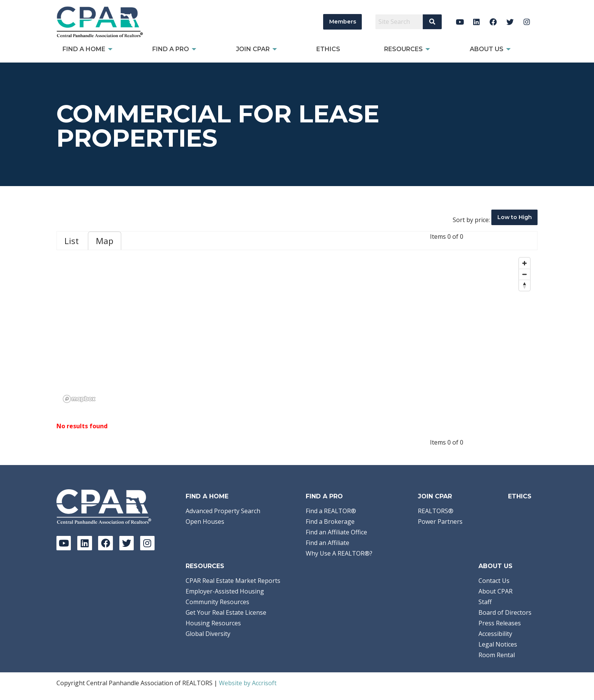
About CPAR (496, 591)
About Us (496, 566)
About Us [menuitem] (487, 49)
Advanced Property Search (223, 511)
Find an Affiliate (327, 543)
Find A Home (207, 496)
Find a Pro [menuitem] (171, 49)
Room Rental (497, 655)
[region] (297, 330)
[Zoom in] (524, 263)
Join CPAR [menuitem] (253, 49)
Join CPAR (435, 496)
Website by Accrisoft (248, 683)
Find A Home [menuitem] (84, 49)
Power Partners (440, 521)
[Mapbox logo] (79, 399)
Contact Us (494, 581)
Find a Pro (324, 496)
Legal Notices (498, 644)
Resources (205, 566)
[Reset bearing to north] (524, 285)
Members (343, 22)
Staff (485, 602)
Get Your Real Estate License (226, 612)
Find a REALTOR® (331, 511)
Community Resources (217, 602)
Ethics (520, 496)
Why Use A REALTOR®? (339, 553)
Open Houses (205, 521)
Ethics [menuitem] (328, 49)
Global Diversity (208, 634)
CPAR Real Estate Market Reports (233, 581)
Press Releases (500, 623)
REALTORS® (436, 511)
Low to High (515, 217)
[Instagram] (527, 22)
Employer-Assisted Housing (225, 591)
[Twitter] (510, 22)
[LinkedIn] (476, 22)
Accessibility (495, 634)
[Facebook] (493, 22)
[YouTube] (460, 22)
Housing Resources (213, 623)
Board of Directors (505, 612)
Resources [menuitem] (403, 49)
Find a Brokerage (330, 521)
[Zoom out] (524, 274)
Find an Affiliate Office (336, 532)
